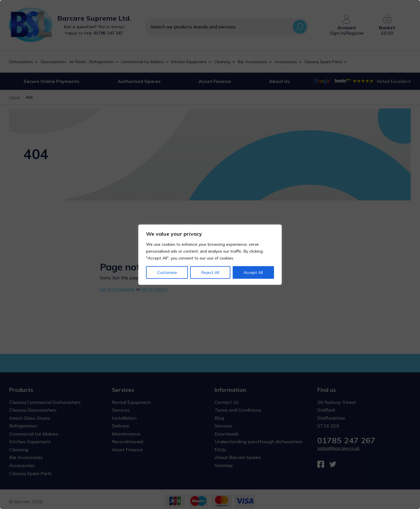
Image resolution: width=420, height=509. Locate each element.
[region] (210, 254)
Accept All (253, 272)
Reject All (210, 272)
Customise (167, 272)
